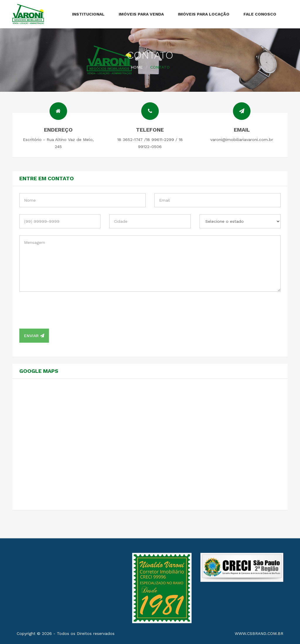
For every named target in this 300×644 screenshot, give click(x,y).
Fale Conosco (260, 14)
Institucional (88, 14)
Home (137, 67)
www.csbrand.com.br (259, 633)
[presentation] (64, 310)
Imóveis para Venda (141, 14)
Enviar (34, 336)
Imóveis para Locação (204, 14)
